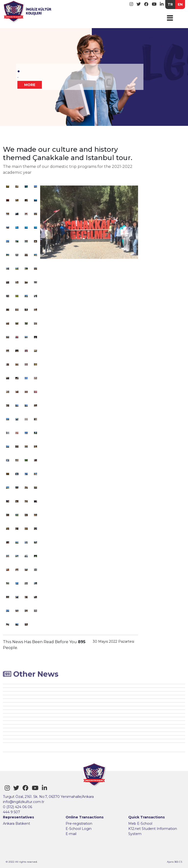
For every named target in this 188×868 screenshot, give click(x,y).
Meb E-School (140, 824)
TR (170, 4)
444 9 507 (12, 812)
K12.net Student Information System (153, 831)
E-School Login (79, 829)
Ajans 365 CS (175, 862)
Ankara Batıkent (17, 824)
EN (180, 4)
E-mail (71, 834)
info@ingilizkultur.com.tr (24, 802)
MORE (30, 85)
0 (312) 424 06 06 (18, 807)
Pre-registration (79, 824)
